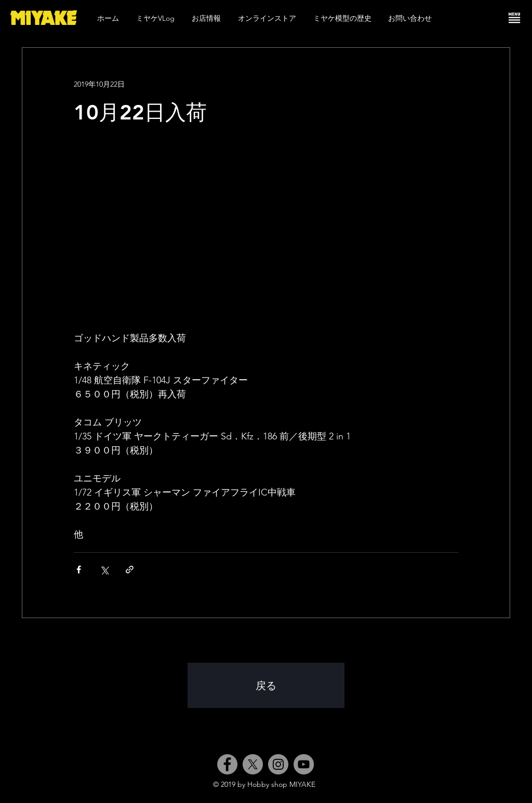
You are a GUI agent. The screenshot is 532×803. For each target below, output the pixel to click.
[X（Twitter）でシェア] (104, 570)
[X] (253, 764)
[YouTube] (304, 764)
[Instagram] (278, 764)
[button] (514, 18)
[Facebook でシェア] (79, 570)
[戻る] (266, 685)
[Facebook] (227, 764)
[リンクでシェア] (130, 570)
